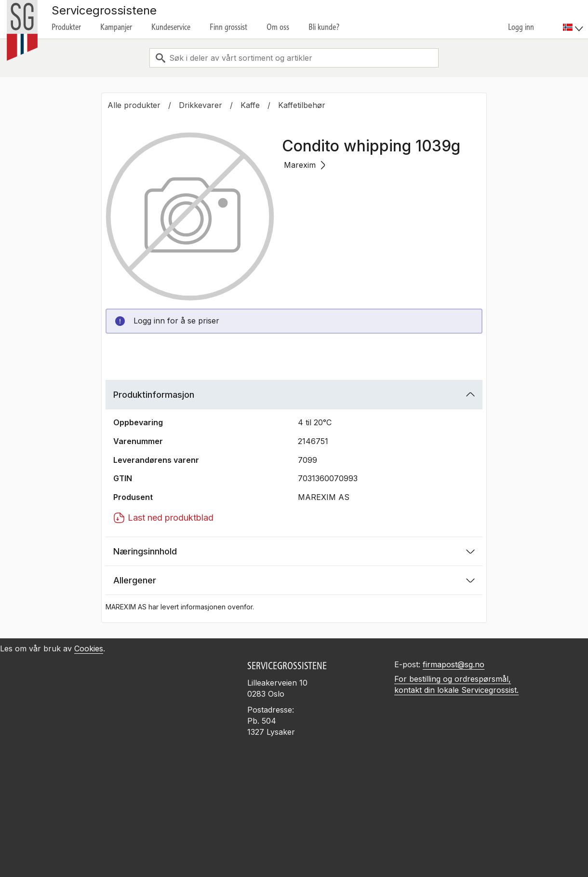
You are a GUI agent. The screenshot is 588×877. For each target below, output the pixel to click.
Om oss (278, 27)
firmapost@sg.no (454, 664)
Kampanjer (116, 27)
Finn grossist (228, 27)
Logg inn (521, 27)
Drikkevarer (200, 105)
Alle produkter (134, 105)
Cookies (89, 648)
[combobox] (294, 58)
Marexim (305, 165)
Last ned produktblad (163, 518)
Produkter (66, 27)
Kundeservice (171, 27)
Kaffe (250, 105)
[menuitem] (574, 19)
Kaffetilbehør (302, 105)
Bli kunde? (324, 27)
